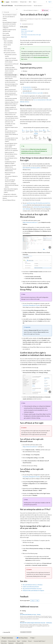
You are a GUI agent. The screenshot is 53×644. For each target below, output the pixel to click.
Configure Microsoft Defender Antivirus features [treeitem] (11, 61)
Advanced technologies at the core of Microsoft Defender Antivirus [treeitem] (11, 86)
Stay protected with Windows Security (32, 589)
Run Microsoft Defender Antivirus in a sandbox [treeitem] (10, 181)
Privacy (30, 641)
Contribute (24, 641)
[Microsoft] (3, 2)
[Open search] (47, 2)
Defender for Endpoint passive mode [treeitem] (11, 128)
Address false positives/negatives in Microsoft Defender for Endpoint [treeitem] (11, 191)
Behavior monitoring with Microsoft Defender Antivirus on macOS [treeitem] (11, 95)
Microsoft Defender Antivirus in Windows (33, 585)
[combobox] (9, 12)
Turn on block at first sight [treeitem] (11, 75)
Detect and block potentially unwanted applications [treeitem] (11, 99)
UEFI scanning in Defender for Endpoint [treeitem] (11, 177)
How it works (24, 33)
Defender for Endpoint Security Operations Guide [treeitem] (9, 30)
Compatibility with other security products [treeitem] (10, 125)
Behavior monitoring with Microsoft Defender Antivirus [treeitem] (11, 90)
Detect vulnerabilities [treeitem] (8, 41)
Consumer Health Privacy (39, 641)
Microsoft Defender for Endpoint (31, 10)
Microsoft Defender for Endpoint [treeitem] (10, 15)
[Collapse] (17, 9)
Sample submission (27, 89)
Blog (18, 641)
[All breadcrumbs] (21, 10)
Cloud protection (27, 87)
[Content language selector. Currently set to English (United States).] (7, 638)
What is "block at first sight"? (27, 31)
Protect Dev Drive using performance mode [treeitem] (10, 121)
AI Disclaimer (4, 641)
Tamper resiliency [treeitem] (7, 49)
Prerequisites (24, 29)
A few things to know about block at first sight (31, 35)
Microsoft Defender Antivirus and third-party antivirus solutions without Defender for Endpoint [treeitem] (11, 134)
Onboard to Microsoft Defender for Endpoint (33, 590)
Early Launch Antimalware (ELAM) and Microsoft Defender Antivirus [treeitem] (12, 185)
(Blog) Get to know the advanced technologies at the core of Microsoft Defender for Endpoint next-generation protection (34, 151)
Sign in (50, 2)
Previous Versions (12, 641)
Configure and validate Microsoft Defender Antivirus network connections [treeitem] (11, 69)
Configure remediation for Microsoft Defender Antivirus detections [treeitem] (11, 109)
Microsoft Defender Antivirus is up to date (33, 93)
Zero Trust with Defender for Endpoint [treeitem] (9, 18)
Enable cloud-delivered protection (31, 587)
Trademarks (11, 643)
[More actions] (51, 10)
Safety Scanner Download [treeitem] (10, 58)
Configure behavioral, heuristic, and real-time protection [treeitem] (11, 81)
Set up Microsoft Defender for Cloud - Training (30, 614)
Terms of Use (4, 643)
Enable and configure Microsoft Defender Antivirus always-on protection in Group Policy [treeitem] (12, 104)
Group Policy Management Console (31, 305)
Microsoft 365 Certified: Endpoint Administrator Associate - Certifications (36, 623)
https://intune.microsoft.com (30, 222)
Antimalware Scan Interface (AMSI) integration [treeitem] (11, 78)
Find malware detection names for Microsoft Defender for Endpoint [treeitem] (11, 140)
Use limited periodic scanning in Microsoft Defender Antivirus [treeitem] (12, 117)
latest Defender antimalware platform (32, 168)
